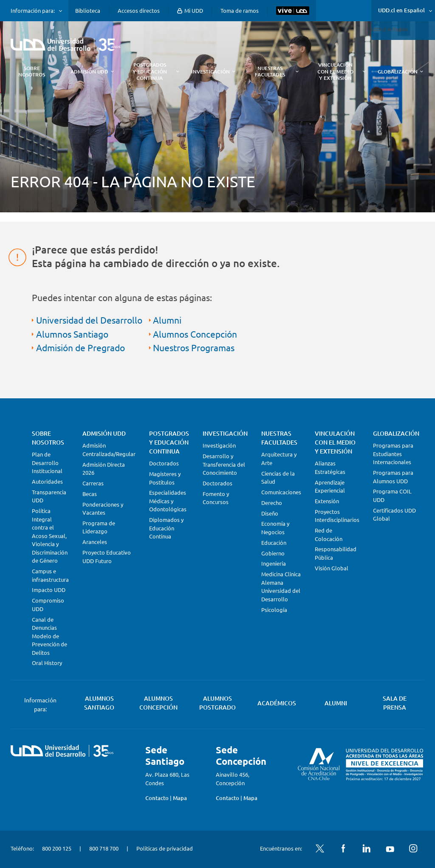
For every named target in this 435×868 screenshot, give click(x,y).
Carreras (93, 483)
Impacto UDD (49, 590)
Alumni (167, 320)
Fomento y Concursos (216, 498)
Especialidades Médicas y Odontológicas (168, 501)
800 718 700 (104, 848)
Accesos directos (139, 10)
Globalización (396, 433)
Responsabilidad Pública (336, 553)
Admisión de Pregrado (81, 347)
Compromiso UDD (48, 604)
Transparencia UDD (49, 496)
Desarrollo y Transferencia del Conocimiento (224, 464)
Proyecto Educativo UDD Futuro (107, 557)
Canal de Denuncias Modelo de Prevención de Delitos (49, 636)
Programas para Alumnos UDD (393, 477)
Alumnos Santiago (72, 334)
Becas (90, 494)
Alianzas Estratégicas (330, 467)
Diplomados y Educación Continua (166, 528)
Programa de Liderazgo (99, 527)
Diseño (270, 513)
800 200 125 (57, 848)
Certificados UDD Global (394, 514)
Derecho (272, 503)
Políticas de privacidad (165, 848)
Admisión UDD (104, 433)
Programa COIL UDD (392, 495)
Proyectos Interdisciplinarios (337, 516)
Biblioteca (88, 10)
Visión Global (332, 568)
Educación (274, 542)
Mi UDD (190, 10)
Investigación (225, 433)
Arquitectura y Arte (279, 458)
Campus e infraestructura (50, 575)
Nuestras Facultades (279, 438)
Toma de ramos (240, 10)
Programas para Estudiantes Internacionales (393, 454)
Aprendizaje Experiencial (330, 486)
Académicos (277, 703)
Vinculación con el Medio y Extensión (335, 442)
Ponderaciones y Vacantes (103, 509)
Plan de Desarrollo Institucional (47, 462)
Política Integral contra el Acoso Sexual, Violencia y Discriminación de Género (50, 535)
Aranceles (95, 542)
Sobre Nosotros (48, 438)
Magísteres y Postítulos (165, 478)
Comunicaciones (281, 492)
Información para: (33, 11)
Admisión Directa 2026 (104, 469)
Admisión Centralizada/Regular (109, 449)
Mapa (180, 798)
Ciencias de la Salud (278, 478)
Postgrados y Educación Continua (169, 442)
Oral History (47, 663)
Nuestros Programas (194, 347)
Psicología (274, 610)
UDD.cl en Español (401, 10)
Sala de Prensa (395, 703)
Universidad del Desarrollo (89, 320)
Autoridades (47, 481)
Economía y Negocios (275, 528)
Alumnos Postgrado (217, 703)
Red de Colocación (329, 534)
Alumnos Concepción (195, 334)
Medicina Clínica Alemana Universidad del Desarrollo (281, 586)
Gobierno (273, 553)
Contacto (157, 798)
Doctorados (164, 463)
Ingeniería (274, 563)
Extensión (327, 501)
